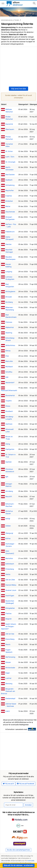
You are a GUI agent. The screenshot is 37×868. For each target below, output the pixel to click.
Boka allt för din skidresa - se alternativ (19, 865)
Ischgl (8, 512)
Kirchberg (9, 296)
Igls (7, 470)
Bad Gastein (10, 168)
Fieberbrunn (10, 226)
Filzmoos (9, 316)
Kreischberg (10, 633)
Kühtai (8, 532)
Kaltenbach (10, 558)
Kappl (8, 667)
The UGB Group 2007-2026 (24, 854)
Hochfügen (10, 589)
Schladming (10, 179)
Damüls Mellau (11, 579)
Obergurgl (9, 527)
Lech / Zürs (10, 151)
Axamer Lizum (11, 584)
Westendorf (10, 376)
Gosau (8, 400)
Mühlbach (9, 360)
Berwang (9, 677)
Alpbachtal (10, 321)
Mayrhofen (10, 184)
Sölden (8, 520)
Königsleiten (10, 602)
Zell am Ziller (10, 574)
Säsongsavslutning (10, 20)
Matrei (8, 200)
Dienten (9, 238)
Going (8, 438)
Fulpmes (9, 190)
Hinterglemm (10, 285)
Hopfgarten (10, 443)
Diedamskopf (11, 692)
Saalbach (9, 174)
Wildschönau (10, 339)
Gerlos (8, 568)
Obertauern (10, 123)
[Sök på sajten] (34, 3)
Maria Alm (9, 355)
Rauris (8, 638)
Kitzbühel (9, 195)
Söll (7, 371)
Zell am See (10, 628)
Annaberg (9, 485)
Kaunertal (9, 118)
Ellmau (8, 345)
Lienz (8, 705)
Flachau (9, 607)
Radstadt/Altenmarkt (9, 384)
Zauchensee (10, 206)
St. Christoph (11, 156)
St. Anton (9, 145)
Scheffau (9, 366)
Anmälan (28, 793)
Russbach (9, 405)
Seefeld (9, 456)
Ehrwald (9, 291)
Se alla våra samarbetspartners (18, 837)
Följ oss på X (8, 771)
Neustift (9, 490)
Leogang (9, 265)
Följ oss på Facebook (26, 771)
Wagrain (9, 613)
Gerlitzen (9, 418)
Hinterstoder (10, 661)
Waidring (9, 327)
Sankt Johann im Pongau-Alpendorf (9, 620)
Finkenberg (10, 563)
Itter (7, 350)
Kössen (8, 656)
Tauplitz (9, 395)
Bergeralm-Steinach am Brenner (8, 685)
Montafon (9, 552)
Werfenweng (10, 651)
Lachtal (8, 672)
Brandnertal (10, 389)
